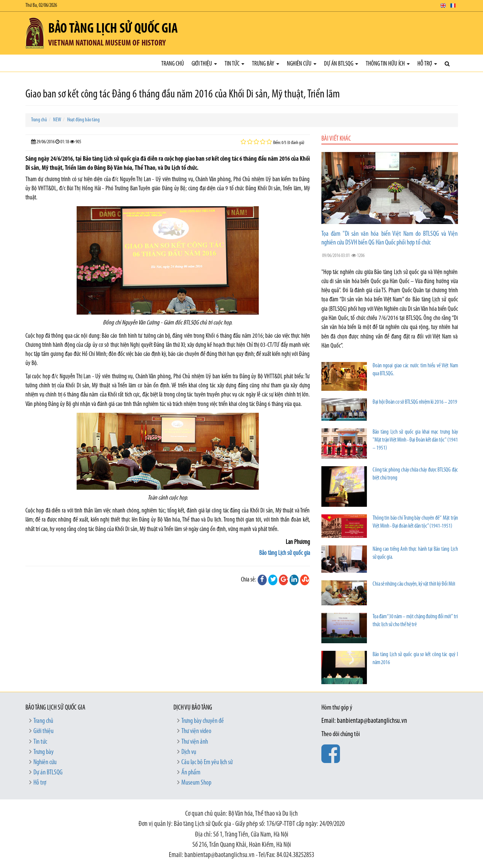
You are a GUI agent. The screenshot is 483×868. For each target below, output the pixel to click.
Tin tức (234, 64)
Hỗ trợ (427, 64)
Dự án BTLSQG (341, 64)
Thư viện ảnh (195, 742)
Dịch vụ (189, 752)
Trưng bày (266, 64)
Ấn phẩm (191, 773)
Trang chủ (173, 64)
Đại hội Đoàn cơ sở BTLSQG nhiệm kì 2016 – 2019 (415, 402)
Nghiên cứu (302, 64)
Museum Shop (196, 783)
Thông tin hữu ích (388, 64)
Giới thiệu (204, 64)
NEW (57, 120)
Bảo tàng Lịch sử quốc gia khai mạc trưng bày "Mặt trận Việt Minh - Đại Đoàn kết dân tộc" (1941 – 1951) (415, 440)
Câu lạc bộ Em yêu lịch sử (207, 762)
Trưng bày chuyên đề (203, 721)
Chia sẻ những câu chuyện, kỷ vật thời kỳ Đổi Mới (414, 584)
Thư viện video (196, 731)
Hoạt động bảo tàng (83, 120)
